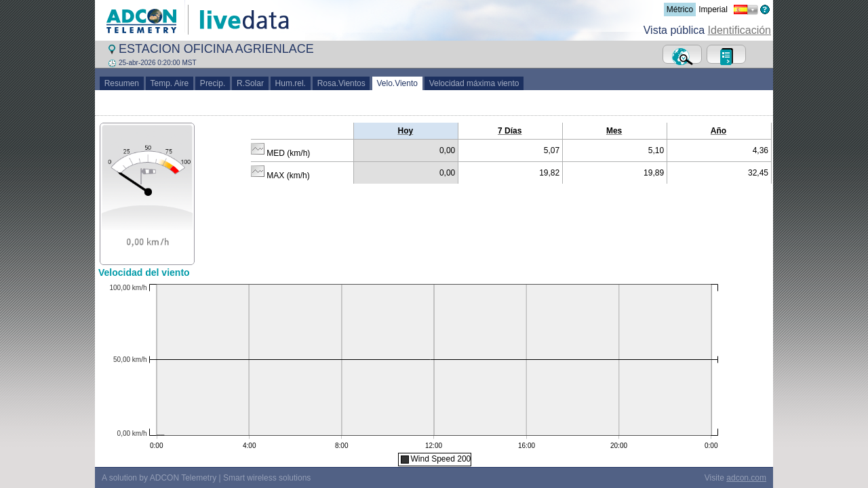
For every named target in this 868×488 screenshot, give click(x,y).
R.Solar (250, 83)
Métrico (680, 9)
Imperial (713, 9)
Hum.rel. (291, 83)
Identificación (739, 30)
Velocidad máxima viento (474, 83)
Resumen (122, 83)
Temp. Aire (170, 83)
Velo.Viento (397, 83)
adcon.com (746, 478)
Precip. (213, 83)
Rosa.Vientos (341, 83)
